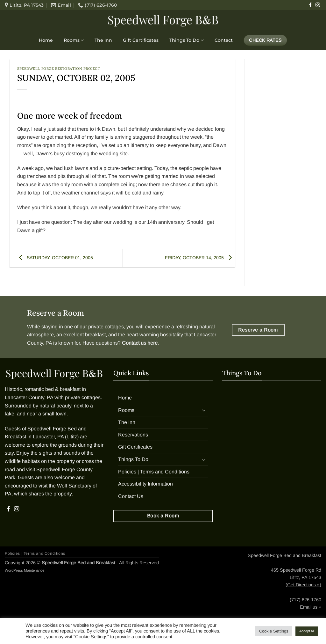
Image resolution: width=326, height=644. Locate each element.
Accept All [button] (307, 631)
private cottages (106, 327)
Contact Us (131, 496)
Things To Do (186, 40)
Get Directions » (303, 585)
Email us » (311, 607)
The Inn (103, 40)
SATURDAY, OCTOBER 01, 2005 (54, 258)
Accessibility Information (145, 484)
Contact (224, 40)
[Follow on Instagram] (318, 5)
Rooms (74, 40)
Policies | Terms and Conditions (154, 472)
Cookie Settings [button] (274, 631)
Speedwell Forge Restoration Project (59, 69)
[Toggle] (204, 410)
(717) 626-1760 (305, 600)
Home (46, 40)
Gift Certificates (141, 40)
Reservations (133, 435)
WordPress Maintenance (25, 570)
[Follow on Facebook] (310, 5)
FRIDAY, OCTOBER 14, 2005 (200, 258)
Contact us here (140, 343)
